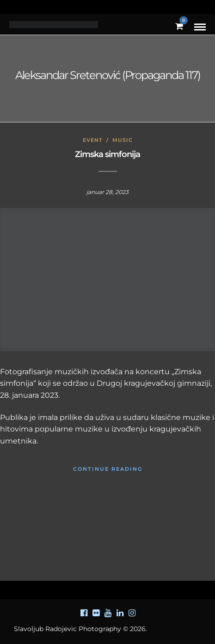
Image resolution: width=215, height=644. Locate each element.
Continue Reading (108, 469)
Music (123, 140)
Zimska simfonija (107, 154)
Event (93, 140)
